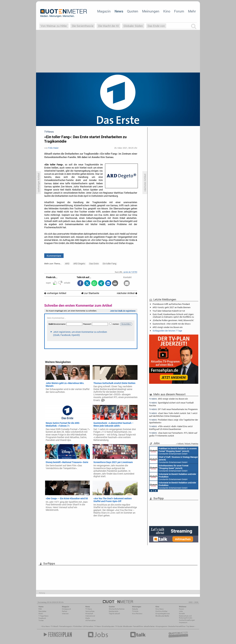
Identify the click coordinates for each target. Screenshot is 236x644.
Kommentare (54, 256)
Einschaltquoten (108, 626)
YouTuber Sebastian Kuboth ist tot (169, 311)
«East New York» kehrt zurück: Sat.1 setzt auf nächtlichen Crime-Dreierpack (173, 415)
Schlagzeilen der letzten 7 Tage (167, 331)
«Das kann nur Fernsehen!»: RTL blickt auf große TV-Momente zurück (173, 434)
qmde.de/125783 (130, 272)
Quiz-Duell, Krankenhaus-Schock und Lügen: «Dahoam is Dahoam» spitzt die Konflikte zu (173, 316)
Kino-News (160, 609)
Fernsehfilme (138, 626)
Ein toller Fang (109, 264)
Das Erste (94, 264)
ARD (67, 264)
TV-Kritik (135, 611)
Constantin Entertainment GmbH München (173, 451)
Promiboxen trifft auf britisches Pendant (171, 304)
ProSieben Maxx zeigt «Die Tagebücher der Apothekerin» (174, 421)
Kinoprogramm (162, 626)
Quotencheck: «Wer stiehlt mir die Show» (172, 324)
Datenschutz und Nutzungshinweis (186, 617)
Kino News (46, 626)
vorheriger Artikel (55, 293)
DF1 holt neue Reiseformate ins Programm (173, 409)
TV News (98, 626)
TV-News (89, 609)
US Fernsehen (88, 626)
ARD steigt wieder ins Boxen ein (168, 327)
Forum (179, 11)
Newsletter (42, 611)
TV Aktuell (54, 626)
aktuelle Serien (149, 626)
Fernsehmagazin (66, 626)
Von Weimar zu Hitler (54, 26)
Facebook (42, 618)
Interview (65, 614)
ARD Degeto (79, 264)
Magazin (104, 11)
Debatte (135, 609)
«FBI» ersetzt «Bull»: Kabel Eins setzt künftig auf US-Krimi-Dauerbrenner (171, 428)
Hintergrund (66, 609)
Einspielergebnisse (163, 614)
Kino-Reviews (137, 614)
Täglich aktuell (114, 614)
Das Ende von (156, 26)
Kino (167, 11)
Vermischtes (90, 611)
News (119, 11)
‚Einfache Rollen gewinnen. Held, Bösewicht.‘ (173, 320)
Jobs (181, 611)
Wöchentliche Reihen (117, 609)
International (90, 616)
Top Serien (190, 626)
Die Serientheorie (83, 26)
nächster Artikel (127, 293)
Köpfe (88, 618)
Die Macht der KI (108, 26)
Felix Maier (53, 148)
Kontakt (182, 614)
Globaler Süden (133, 26)
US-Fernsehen (91, 620)
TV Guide (119, 626)
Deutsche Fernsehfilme (177, 626)
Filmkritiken (78, 626)
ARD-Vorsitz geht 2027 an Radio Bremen (172, 307)
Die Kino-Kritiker (161, 611)
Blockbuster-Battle (162, 616)
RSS (40, 609)
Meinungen (151, 11)
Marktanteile (113, 611)
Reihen (65, 611)
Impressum (183, 622)
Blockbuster (128, 626)
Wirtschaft (89, 614)
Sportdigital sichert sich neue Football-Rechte (172, 404)
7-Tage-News (43, 616)
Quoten (133, 11)
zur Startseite (90, 293)
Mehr (192, 11)
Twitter (41, 620)
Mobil (41, 614)
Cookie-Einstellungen (187, 620)
